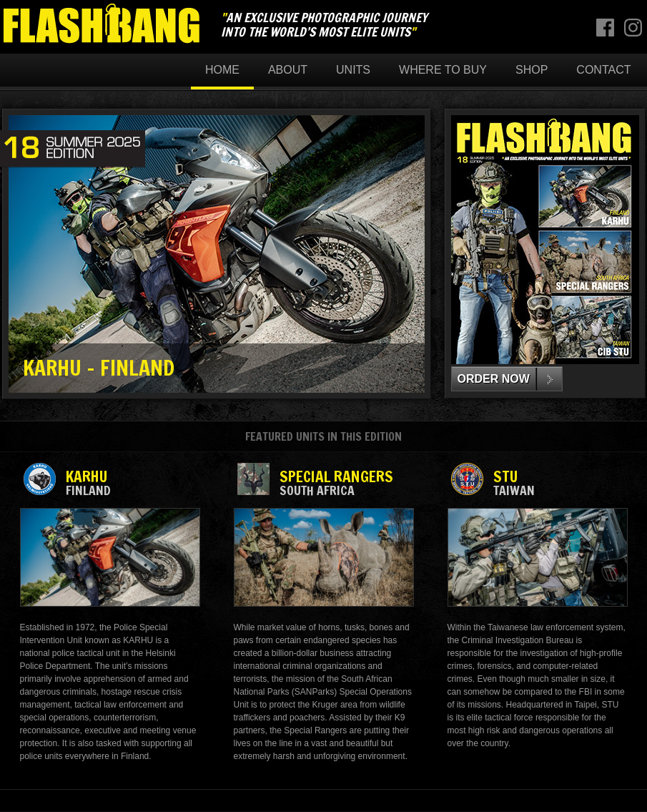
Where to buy (443, 70)
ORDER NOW (494, 379)
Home (222, 70)
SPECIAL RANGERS (323, 481)
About (288, 70)
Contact (603, 70)
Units (353, 70)
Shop (532, 70)
